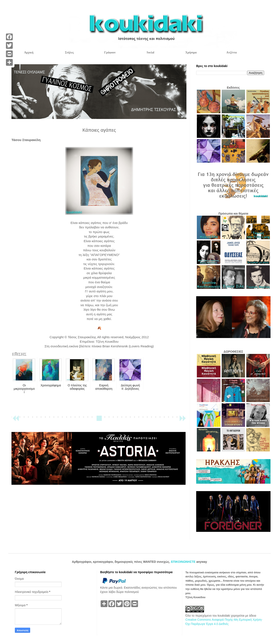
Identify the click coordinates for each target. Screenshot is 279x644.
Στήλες (69, 52)
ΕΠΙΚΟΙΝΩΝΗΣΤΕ (184, 562)
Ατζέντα (232, 52)
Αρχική (29, 52)
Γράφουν (110, 52)
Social (151, 52)
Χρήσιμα (191, 52)
